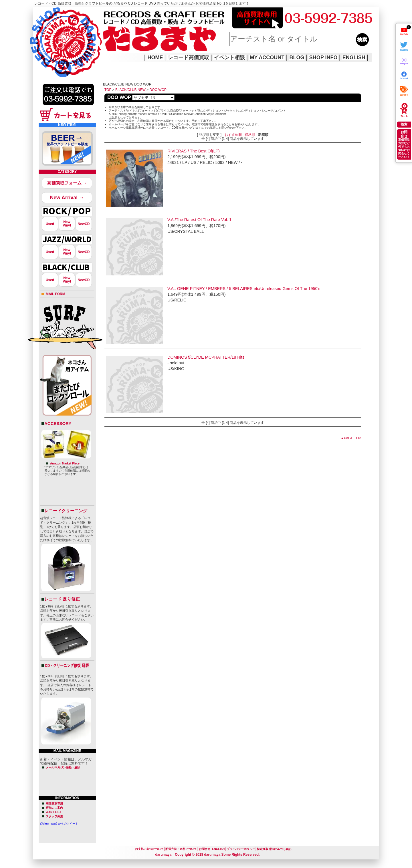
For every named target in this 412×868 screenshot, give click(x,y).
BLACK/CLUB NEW (130, 90)
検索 (404, 124)
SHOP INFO (323, 57)
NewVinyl (67, 224)
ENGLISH (354, 57)
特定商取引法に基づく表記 (274, 849)
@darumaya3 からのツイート (59, 824)
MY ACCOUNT (267, 57)
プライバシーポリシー (241, 849)
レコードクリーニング (66, 511)
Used (50, 224)
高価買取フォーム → (67, 183)
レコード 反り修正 (62, 599)
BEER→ (67, 141)
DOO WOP (158, 90)
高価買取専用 (54, 804)
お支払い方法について (149, 849)
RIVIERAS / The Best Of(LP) (194, 151)
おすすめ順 (233, 135)
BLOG (297, 57)
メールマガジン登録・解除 (63, 767)
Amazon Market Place (65, 463)
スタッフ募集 (54, 816)
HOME (41, 34)
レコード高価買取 (189, 57)
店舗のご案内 (54, 808)
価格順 (250, 135)
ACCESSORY (58, 423)
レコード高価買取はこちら (56, 12)
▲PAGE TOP (351, 438)
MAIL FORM (56, 294)
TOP (108, 90)
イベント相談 (229, 57)
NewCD (84, 224)
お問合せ (205, 849)
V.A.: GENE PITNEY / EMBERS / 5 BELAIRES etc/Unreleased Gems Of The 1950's (244, 289)
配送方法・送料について (181, 849)
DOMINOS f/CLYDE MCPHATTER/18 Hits (206, 357)
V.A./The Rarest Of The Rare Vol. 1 (199, 220)
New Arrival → (67, 198)
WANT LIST (54, 812)
